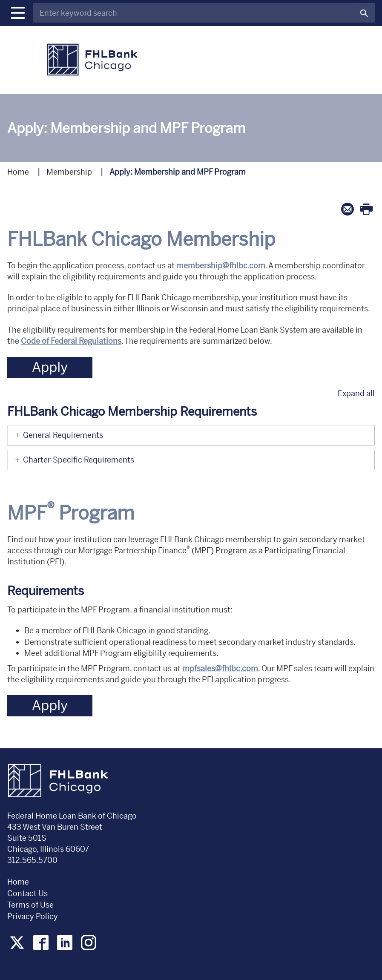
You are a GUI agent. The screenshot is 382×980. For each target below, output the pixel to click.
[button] (18, 13)
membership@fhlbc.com (221, 266)
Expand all (356, 393)
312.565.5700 (32, 860)
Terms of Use (30, 905)
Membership (69, 172)
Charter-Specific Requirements (73, 460)
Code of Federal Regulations (71, 341)
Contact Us (27, 893)
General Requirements (57, 435)
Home (18, 172)
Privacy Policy (33, 916)
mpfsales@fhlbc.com (220, 668)
